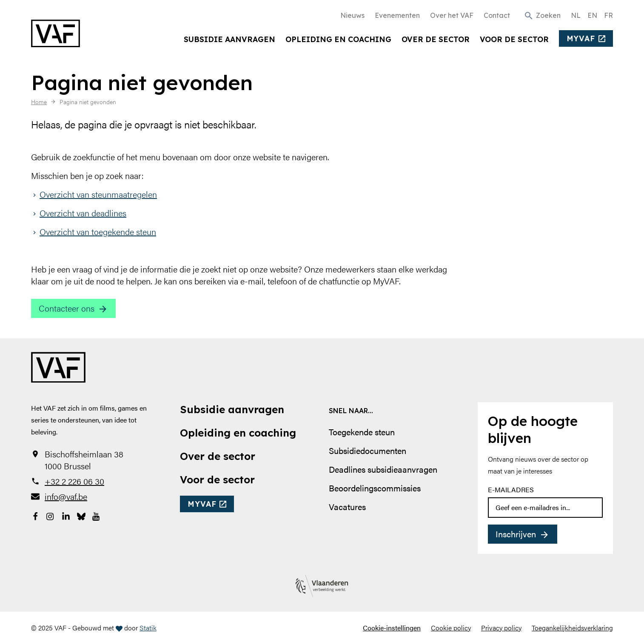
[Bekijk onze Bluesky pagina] (81, 515)
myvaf (581, 38)
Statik (148, 628)
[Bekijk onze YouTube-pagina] (97, 515)
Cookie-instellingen (392, 628)
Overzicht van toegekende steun (98, 231)
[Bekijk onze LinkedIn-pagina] (66, 515)
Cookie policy (451, 628)
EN (592, 15)
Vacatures (347, 506)
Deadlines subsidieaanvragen (383, 469)
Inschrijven (516, 534)
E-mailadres (511, 489)
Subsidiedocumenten (368, 450)
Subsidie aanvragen (229, 39)
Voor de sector (514, 39)
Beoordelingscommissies (375, 488)
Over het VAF (452, 15)
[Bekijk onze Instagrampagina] (51, 515)
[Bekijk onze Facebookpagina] (35, 515)
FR (608, 15)
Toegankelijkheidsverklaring (572, 628)
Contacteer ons (67, 308)
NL (576, 15)
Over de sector (436, 39)
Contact (497, 15)
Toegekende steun (362, 432)
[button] (542, 15)
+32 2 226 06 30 (74, 481)
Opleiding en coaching (338, 39)
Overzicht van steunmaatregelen (98, 194)
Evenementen (397, 15)
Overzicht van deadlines (83, 213)
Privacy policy (501, 628)
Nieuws (352, 15)
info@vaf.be (66, 496)
